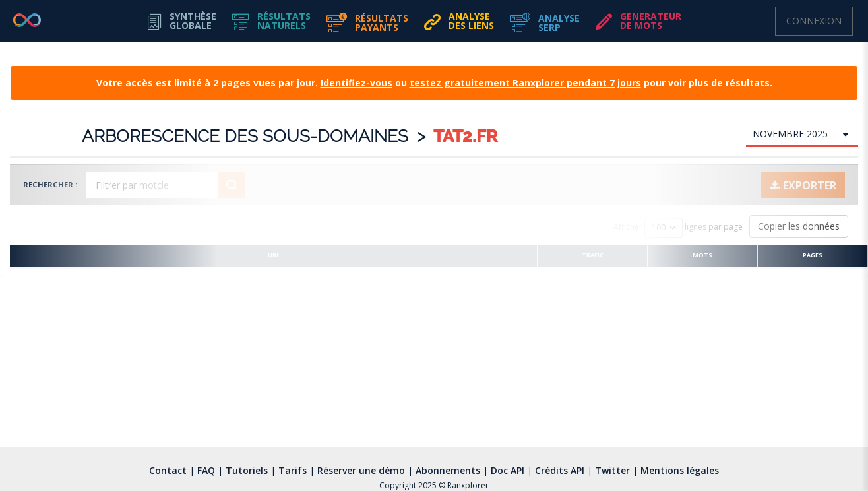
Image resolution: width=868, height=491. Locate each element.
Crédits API (560, 470)
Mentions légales (680, 470)
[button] (271, 21)
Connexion (814, 21)
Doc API (508, 470)
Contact (168, 470)
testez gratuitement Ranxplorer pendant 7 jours (525, 83)
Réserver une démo (361, 470)
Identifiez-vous (356, 83)
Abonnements (448, 470)
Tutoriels (247, 470)
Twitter (612, 470)
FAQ (206, 470)
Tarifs (293, 470)
